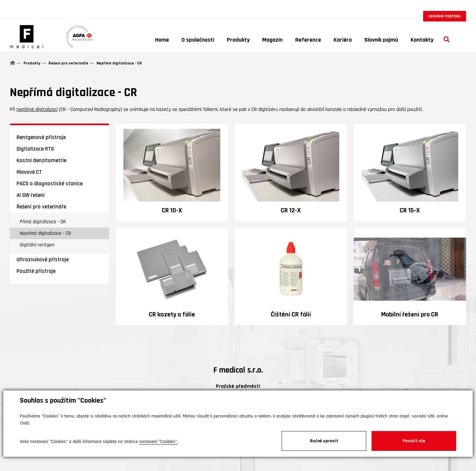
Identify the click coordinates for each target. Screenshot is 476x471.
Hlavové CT (29, 172)
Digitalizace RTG (35, 149)
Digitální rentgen (37, 245)
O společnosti (198, 40)
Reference (308, 40)
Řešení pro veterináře (41, 207)
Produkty (238, 40)
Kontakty (422, 40)
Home (162, 40)
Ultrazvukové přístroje (43, 260)
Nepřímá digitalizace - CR (45, 233)
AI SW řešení (31, 195)
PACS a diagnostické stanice (50, 184)
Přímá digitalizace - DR (43, 222)
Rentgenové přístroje (41, 137)
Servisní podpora (445, 16)
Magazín (272, 40)
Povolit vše (414, 441)
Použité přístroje (36, 271)
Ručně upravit (324, 441)
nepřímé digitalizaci (37, 109)
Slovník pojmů (381, 40)
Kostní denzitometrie (41, 161)
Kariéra (343, 40)
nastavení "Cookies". (159, 442)
